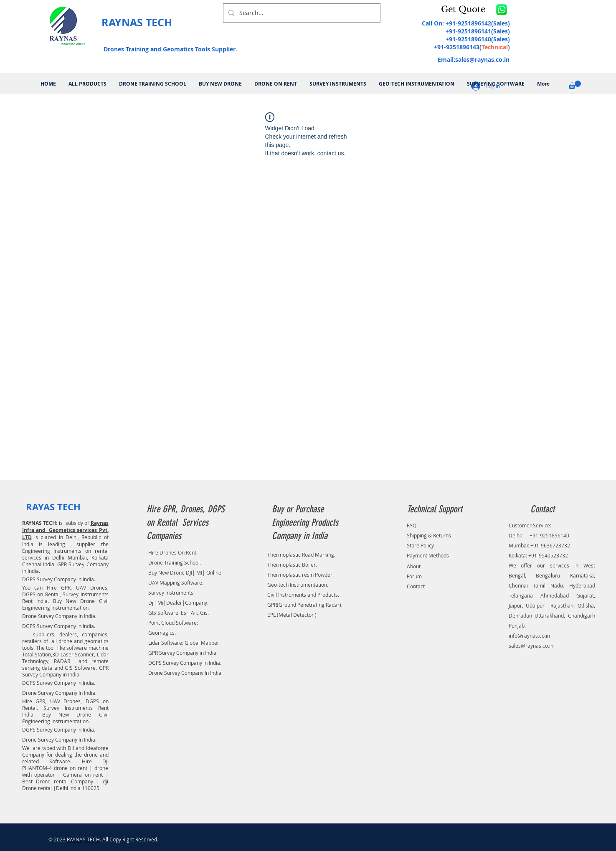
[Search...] (301, 13)
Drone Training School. (175, 562)
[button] (465, 9)
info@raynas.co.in (529, 636)
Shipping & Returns (429, 535)
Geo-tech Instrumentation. (298, 585)
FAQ (412, 525)
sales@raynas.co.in (482, 60)
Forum (414, 576)
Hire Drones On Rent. (173, 552)
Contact (416, 586)
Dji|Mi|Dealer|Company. (178, 603)
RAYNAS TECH (83, 839)
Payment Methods (428, 555)
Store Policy (420, 545)
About (414, 566)
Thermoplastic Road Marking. (301, 555)
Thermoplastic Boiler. (292, 565)
